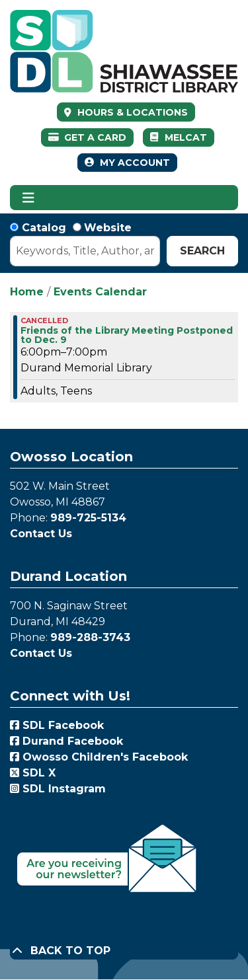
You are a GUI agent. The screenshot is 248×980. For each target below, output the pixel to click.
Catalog (44, 228)
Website (108, 228)
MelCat (178, 137)
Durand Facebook (66, 741)
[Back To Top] (124, 951)
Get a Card (88, 137)
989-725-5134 (88, 518)
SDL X (33, 773)
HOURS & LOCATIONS (131, 112)
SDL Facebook (57, 725)
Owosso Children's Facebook (99, 757)
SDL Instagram (58, 789)
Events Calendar (100, 292)
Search (202, 251)
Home (27, 292)
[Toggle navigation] (28, 198)
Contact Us (41, 534)
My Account (127, 163)
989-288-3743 (90, 637)
